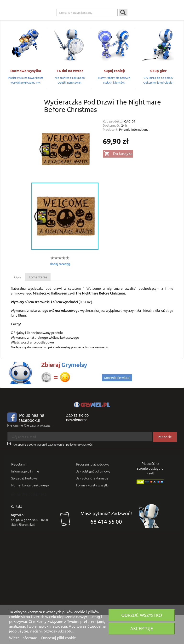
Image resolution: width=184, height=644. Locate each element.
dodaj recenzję (60, 292)
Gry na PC (39, 19)
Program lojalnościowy (93, 493)
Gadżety (130, 19)
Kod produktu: (113, 150)
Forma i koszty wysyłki (92, 514)
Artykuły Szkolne (152, 19)
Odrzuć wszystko (142, 615)
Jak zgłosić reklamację (92, 507)
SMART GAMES (43, 29)
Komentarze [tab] (38, 306)
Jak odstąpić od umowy (93, 500)
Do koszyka (118, 183)
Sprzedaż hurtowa (24, 507)
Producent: (110, 158)
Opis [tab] (18, 306)
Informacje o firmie (25, 500)
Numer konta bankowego (30, 514)
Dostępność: (112, 154)
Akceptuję (142, 628)
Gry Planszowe (110, 19)
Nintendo (89, 19)
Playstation (58, 19)
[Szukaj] (87, 41)
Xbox (74, 19)
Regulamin (19, 493)
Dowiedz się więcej (117, 406)
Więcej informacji (24, 638)
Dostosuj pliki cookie (59, 638)
